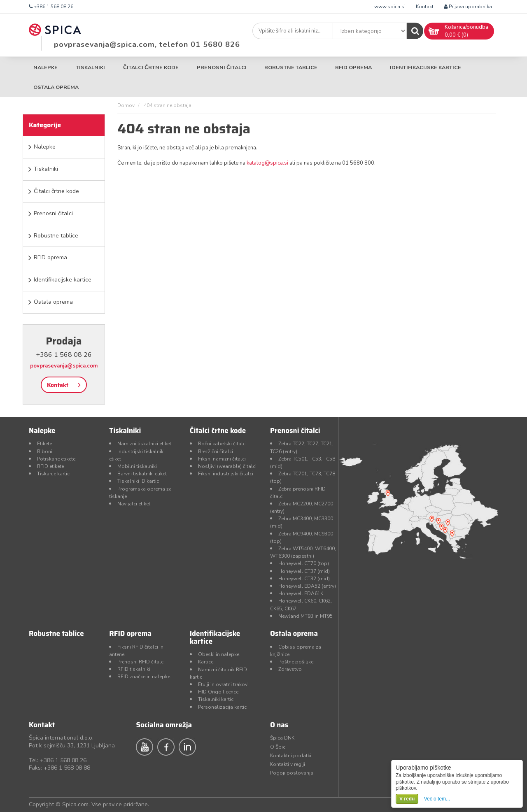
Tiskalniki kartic (216, 699)
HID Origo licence (218, 692)
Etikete (44, 444)
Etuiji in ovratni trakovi (223, 684)
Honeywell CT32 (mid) (304, 579)
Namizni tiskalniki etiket (144, 444)
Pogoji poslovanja (292, 773)
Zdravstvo (290, 669)
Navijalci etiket (134, 504)
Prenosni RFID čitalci (141, 662)
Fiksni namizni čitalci (222, 459)
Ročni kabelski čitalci (222, 444)
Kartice (206, 662)
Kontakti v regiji (288, 764)
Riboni (45, 451)
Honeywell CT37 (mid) (304, 571)
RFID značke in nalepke (144, 677)
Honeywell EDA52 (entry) (307, 586)
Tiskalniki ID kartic (138, 481)
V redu (407, 799)
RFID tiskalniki (134, 669)
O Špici (278, 747)
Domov (126, 105)
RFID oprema (353, 67)
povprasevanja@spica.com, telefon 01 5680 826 (147, 44)
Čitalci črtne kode (151, 67)
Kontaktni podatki (291, 756)
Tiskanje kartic (53, 474)
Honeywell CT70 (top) (304, 563)
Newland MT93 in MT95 (305, 616)
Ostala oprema (56, 87)
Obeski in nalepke (219, 654)
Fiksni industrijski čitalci (226, 474)
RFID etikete (50, 466)
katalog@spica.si (267, 163)
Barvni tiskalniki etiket (142, 474)
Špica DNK (282, 738)
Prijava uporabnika (468, 7)
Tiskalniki (90, 67)
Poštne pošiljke (296, 662)
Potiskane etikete (56, 459)
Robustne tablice (291, 67)
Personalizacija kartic (222, 707)
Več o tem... (437, 799)
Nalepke (45, 67)
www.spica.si (390, 7)
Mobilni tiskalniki (137, 466)
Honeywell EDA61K (301, 593)
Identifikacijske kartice (426, 67)
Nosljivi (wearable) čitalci (227, 466)
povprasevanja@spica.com (64, 366)
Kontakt (425, 7)
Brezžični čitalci (216, 451)
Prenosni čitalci (222, 67)
